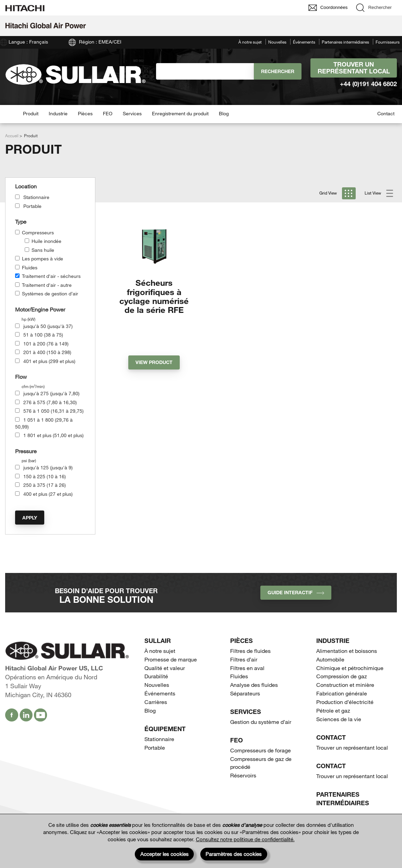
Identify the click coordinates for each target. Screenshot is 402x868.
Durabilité (156, 676)
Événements (304, 42)
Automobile (330, 659)
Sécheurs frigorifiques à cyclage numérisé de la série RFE (154, 296)
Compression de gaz (342, 676)
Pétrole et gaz (333, 710)
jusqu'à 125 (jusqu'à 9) (48, 467)
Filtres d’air (244, 659)
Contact (386, 113)
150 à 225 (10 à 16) (45, 476)
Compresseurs (38, 232)
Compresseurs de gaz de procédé (261, 763)
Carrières (156, 702)
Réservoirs (243, 775)
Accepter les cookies (164, 854)
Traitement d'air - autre (47, 285)
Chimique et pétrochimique (350, 668)
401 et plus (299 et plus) (49, 361)
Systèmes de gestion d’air (50, 294)
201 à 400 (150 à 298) (47, 352)
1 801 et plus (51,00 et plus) (54, 435)
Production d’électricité (345, 702)
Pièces (85, 113)
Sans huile (43, 250)
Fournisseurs (388, 42)
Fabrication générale (342, 693)
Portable (32, 206)
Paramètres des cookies (234, 854)
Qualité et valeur (165, 668)
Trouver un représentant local (354, 68)
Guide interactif (296, 592)
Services (132, 113)
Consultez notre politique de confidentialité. (245, 839)
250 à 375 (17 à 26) (45, 485)
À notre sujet (250, 42)
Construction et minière (345, 685)
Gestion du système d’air (261, 722)
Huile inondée (46, 241)
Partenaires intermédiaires (345, 42)
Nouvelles (277, 42)
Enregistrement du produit (180, 113)
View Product (154, 362)
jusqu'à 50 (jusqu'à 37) (48, 326)
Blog (224, 113)
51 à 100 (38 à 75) (43, 335)
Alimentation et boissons (347, 651)
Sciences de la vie (339, 719)
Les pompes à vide (43, 259)
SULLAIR (158, 641)
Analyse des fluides (254, 685)
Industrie (58, 113)
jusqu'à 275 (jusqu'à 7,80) (51, 393)
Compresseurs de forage (261, 750)
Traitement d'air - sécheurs (51, 276)
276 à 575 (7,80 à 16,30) (50, 402)
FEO (108, 113)
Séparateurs (245, 693)
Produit (31, 113)
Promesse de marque (171, 659)
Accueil (12, 136)
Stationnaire (36, 197)
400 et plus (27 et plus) (48, 494)
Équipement (165, 729)
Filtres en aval (247, 668)
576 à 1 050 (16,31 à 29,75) (54, 411)
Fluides (30, 267)
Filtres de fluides (250, 651)
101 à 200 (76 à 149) (46, 344)
